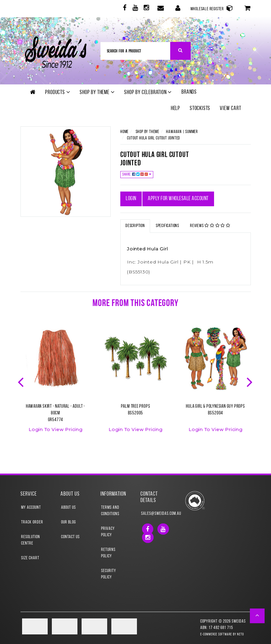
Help (175, 109)
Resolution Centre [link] (31, 540)
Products (58, 92)
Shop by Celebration (148, 92)
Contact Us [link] (70, 537)
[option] (56, 383)
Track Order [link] (32, 522)
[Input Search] (135, 51)
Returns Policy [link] (108, 553)
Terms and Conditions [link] (110, 511)
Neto (240, 635)
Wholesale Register (212, 8)
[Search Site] (181, 51)
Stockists (200, 109)
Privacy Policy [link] (108, 532)
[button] (257, 616)
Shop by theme (97, 92)
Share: (137, 174)
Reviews (210, 226)
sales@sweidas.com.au (156, 514)
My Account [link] (31, 508)
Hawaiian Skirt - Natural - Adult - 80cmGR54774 (56, 413)
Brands (189, 92)
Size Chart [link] (30, 558)
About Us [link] (68, 508)
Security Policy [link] (109, 574)
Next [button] (250, 381)
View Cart (230, 109)
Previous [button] (21, 381)
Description (135, 226)
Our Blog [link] (68, 522)
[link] (124, 9)
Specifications (167, 226)
